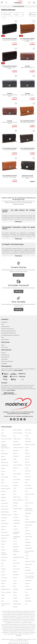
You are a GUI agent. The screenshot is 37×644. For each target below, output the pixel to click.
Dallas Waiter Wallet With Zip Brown (10, 122)
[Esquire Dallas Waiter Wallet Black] (27, 84)
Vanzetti (27, 584)
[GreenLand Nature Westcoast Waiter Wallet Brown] (27, 166)
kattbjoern (16, 503)
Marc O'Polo (16, 569)
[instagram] (22, 419)
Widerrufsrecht (5, 327)
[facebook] (12, 419)
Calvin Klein (4, 503)
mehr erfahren (19, 370)
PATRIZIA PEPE (17, 604)
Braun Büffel (4, 477)
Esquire (3, 575)
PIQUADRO (28, 442)
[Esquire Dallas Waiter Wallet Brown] (27, 56)
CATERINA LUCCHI (6, 515)
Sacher (27, 468)
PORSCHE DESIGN (30, 445)
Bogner (3, 468)
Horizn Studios (17, 474)
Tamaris (27, 539)
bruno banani (5, 486)
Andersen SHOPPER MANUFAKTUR (5, 446)
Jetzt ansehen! (18, 275)
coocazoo (4, 526)
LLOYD (15, 544)
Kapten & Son (17, 497)
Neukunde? (4, 347)
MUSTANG (16, 575)
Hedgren (16, 462)
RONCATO (28, 465)
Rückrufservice (5, 357)
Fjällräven (4, 581)
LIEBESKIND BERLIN (17, 537)
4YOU (3, 430)
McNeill (15, 572)
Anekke (3, 442)
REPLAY (27, 459)
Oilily (14, 586)
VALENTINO (28, 581)
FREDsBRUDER (5, 589)
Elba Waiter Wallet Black (10, 149)
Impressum (4, 322)
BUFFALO (4, 491)
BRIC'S (3, 483)
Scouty (27, 500)
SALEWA (27, 474)
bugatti (3, 494)
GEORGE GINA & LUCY (6, 605)
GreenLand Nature (18, 447)
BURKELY (4, 497)
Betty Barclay (5, 462)
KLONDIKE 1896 (17, 509)
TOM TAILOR (28, 564)
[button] (16, 21)
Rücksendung (5, 355)
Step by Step (28, 525)
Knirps (15, 512)
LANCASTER (16, 523)
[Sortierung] (9, 14)
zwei (26, 604)
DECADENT (4, 532)
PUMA (27, 447)
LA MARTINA (16, 520)
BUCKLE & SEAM (6, 489)
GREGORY (16, 450)
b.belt (3, 451)
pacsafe (15, 598)
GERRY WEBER (17, 430)
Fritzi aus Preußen (6, 592)
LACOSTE (16, 517)
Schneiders (28, 485)
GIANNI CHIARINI (18, 433)
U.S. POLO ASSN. (29, 573)
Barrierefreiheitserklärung (8, 333)
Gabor (3, 598)
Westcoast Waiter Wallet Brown (27, 177)
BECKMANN (4, 454)
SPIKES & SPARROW (30, 522)
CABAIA (3, 500)
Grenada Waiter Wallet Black (10, 39)
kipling (15, 506)
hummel (15, 482)
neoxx (15, 581)
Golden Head (17, 439)
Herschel (15, 468)
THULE (27, 556)
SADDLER (28, 471)
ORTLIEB (15, 589)
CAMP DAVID (5, 509)
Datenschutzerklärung (7, 329)
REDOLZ (27, 453)
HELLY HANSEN (17, 465)
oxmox (15, 595)
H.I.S (14, 471)
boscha (3, 471)
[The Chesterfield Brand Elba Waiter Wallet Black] (10, 138)
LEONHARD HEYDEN (16, 533)
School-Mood (29, 488)
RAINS (27, 450)
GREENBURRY (17, 445)
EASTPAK (4, 560)
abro (2, 433)
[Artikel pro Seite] (20, 14)
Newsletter (4, 363)
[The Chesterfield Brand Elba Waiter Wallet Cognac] (27, 111)
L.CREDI (15, 515)
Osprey (15, 592)
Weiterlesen (18, 222)
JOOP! (15, 491)
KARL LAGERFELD (18, 500)
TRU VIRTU (28, 570)
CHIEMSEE (4, 518)
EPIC (2, 566)
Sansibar (27, 480)
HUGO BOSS (16, 480)
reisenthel (28, 456)
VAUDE (27, 586)
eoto (2, 563)
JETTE (15, 488)
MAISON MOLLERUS (16, 551)
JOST (14, 494)
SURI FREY (28, 534)
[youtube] (19, 419)
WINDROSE (28, 601)
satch (26, 482)
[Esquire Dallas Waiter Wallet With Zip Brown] (10, 111)
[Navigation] (2, 3)
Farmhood (4, 578)
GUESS (15, 453)
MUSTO (15, 578)
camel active (5, 506)
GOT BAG (16, 442)
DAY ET (3, 529)
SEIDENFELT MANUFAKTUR (29, 510)
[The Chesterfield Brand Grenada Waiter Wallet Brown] (10, 56)
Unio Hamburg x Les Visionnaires (30, 577)
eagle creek (4, 557)
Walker (27, 595)
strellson (27, 531)
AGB (2, 324)
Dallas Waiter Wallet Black (27, 94)
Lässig (15, 526)
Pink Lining (28, 433)
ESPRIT (3, 572)
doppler (3, 550)
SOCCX (27, 516)
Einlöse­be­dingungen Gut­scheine (10, 335)
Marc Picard (16, 563)
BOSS (3, 474)
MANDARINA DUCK (18, 557)
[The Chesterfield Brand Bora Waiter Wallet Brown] (27, 138)
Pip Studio (28, 439)
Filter (32, 14)
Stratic (27, 528)
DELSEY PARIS (5, 535)
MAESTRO (16, 547)
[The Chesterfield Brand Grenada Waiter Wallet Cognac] (27, 29)
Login (3, 345)
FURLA (3, 595)
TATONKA (28, 542)
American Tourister (6, 439)
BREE (3, 480)
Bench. (3, 457)
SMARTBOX (28, 513)
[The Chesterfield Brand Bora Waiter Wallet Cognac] (10, 166)
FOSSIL (3, 584)
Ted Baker (28, 545)
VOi (26, 592)
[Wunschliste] (29, 3)
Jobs (2, 337)
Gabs (2, 601)
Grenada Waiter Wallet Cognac (27, 40)
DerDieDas (4, 538)
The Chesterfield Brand (29, 552)
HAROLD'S (16, 456)
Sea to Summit (29, 503)
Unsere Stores (5, 339)
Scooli (27, 491)
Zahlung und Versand (7, 361)
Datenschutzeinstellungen (9, 331)
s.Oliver (27, 519)
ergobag (3, 569)
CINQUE (3, 521)
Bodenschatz (5, 465)
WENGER (28, 598)
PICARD (15, 607)
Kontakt (3, 353)
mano (15, 560)
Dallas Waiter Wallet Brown (27, 67)
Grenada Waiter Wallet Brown (10, 67)
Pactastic (16, 601)
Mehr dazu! (18, 291)
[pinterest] (25, 419)
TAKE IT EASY (29, 537)
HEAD (15, 459)
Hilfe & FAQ (4, 359)
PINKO (27, 436)
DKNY (3, 547)
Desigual (4, 541)
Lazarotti (15, 529)
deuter (3, 544)
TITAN (27, 559)
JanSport (16, 485)
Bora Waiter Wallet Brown (27, 149)
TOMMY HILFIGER (30, 561)
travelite (27, 567)
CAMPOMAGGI (5, 512)
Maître (15, 554)
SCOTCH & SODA (30, 494)
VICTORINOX (28, 589)
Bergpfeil (4, 459)
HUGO (15, 477)
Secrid (27, 506)
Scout (27, 497)
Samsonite (28, 477)
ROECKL (27, 462)
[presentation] (7, 3)
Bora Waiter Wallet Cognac (10, 176)
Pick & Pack (28, 430)
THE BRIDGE (28, 548)
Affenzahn (4, 436)
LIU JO (15, 541)
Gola (14, 436)
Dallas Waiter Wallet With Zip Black (10, 95)
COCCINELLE (5, 524)
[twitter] (15, 419)
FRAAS (3, 586)
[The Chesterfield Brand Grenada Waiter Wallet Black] (10, 29)
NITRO (15, 584)
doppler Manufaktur (4, 554)
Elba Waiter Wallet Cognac (27, 121)
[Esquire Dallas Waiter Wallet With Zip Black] (10, 84)
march (15, 566)
